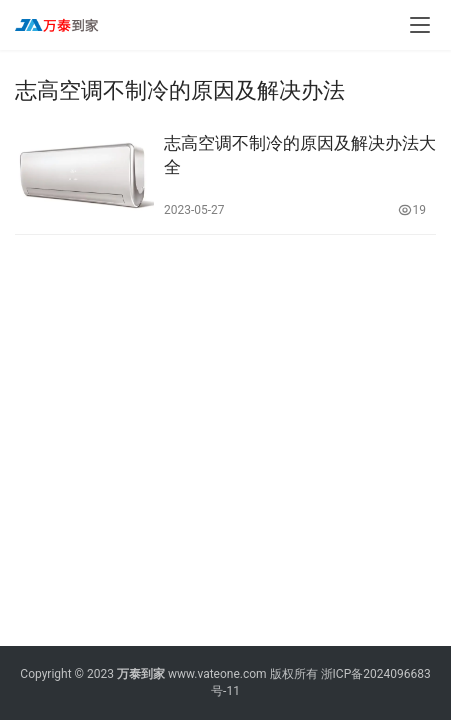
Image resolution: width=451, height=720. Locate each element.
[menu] (420, 25)
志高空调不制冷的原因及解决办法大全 (300, 155)
